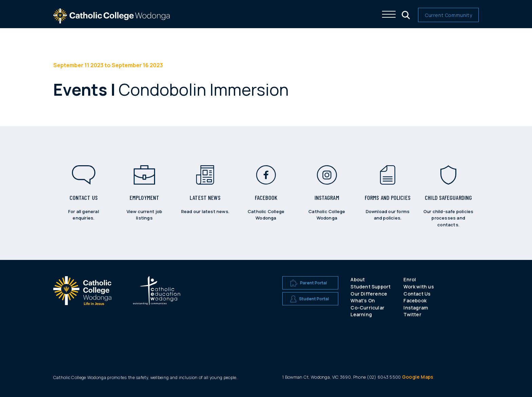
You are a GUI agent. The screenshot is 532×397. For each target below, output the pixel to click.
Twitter (412, 314)
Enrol (410, 279)
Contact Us (417, 294)
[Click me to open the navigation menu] (389, 14)
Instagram (416, 308)
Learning (361, 314)
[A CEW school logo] (82, 298)
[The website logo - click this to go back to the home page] (112, 20)
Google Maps (418, 377)
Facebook (415, 300)
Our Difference (369, 294)
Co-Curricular (367, 308)
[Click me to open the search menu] (405, 14)
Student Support (370, 287)
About (358, 279)
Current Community (448, 15)
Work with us (419, 287)
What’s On (363, 300)
